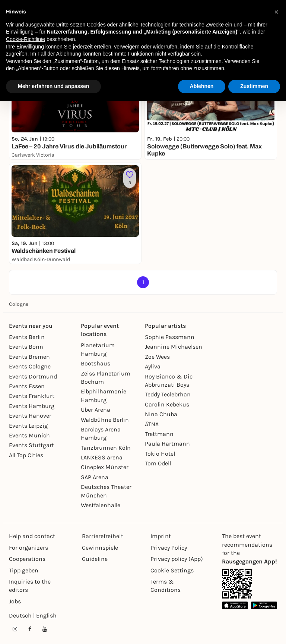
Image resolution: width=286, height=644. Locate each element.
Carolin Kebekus (167, 404)
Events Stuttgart (31, 445)
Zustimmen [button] (254, 86)
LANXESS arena (102, 457)
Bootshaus (96, 363)
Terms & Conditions (166, 586)
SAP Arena (95, 477)
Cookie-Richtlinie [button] (26, 39)
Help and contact (32, 536)
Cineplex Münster (105, 467)
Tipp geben (24, 570)
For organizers (28, 548)
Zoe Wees (157, 357)
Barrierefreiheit (103, 536)
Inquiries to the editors (30, 586)
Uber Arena (96, 410)
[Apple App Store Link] (235, 605)
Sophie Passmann (170, 337)
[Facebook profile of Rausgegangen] (30, 629)
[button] (276, 12)
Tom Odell (158, 463)
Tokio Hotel (160, 454)
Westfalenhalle (101, 505)
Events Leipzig (28, 426)
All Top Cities (26, 455)
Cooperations (27, 559)
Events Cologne (30, 366)
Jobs (15, 601)
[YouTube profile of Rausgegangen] (45, 629)
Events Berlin (27, 337)
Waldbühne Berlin (105, 420)
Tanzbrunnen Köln (106, 448)
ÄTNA (152, 424)
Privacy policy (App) (177, 559)
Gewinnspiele (100, 548)
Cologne (19, 304)
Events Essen (27, 386)
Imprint (161, 536)
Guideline (95, 559)
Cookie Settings (172, 570)
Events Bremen (29, 357)
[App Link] (237, 584)
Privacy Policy (169, 548)
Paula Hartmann (167, 444)
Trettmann (159, 434)
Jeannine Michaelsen (174, 347)
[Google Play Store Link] (264, 605)
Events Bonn (26, 347)
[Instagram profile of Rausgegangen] (15, 629)
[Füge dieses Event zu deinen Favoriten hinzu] (130, 178)
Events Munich (29, 435)
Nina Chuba (161, 414)
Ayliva (153, 366)
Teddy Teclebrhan (168, 394)
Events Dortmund (33, 376)
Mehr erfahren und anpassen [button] (53, 86)
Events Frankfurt (32, 396)
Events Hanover (30, 416)
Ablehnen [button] (202, 86)
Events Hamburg (32, 406)
